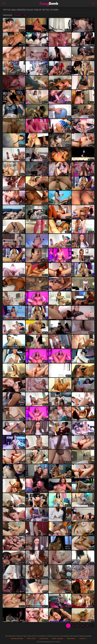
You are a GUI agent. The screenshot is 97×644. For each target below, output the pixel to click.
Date (25, 15)
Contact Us (83, 639)
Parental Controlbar (17, 639)
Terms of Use (31, 639)
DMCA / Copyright (58, 639)
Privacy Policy (44, 639)
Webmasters (71, 639)
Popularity (18, 15)
